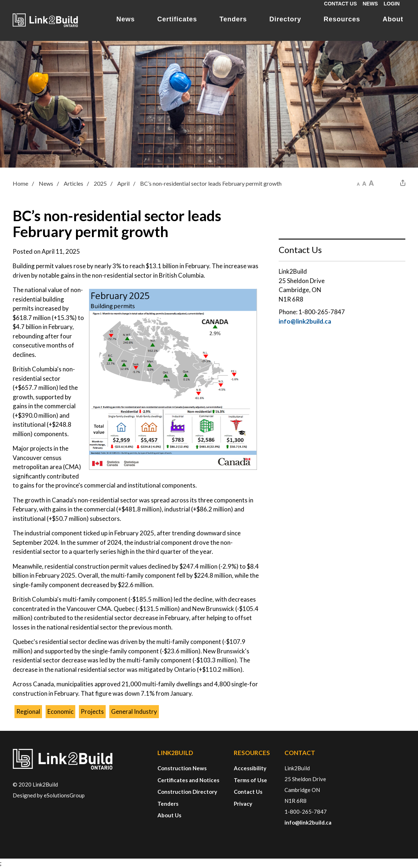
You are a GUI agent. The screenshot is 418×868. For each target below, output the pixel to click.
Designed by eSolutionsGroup (49, 795)
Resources (342, 19)
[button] (358, 183)
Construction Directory (187, 792)
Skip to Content (0, 0)
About (393, 19)
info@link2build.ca (305, 321)
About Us (169, 815)
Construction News (182, 768)
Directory (285, 19)
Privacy (243, 804)
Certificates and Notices (188, 780)
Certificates (177, 19)
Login (392, 4)
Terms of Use (250, 780)
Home (20, 183)
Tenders (233, 19)
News (370, 4)
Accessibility (250, 768)
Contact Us (340, 4)
